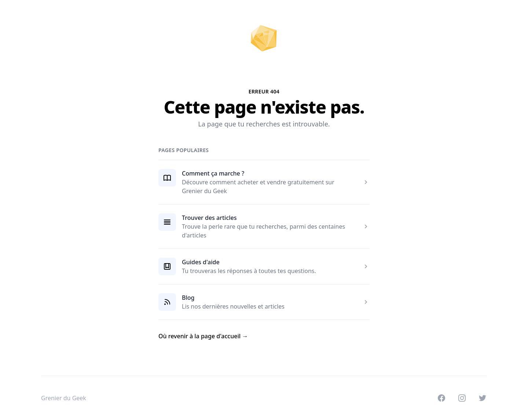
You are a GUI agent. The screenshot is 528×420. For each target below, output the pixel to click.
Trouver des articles (209, 218)
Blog (188, 298)
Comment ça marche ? (213, 173)
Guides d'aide (201, 262)
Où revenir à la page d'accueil (203, 336)
